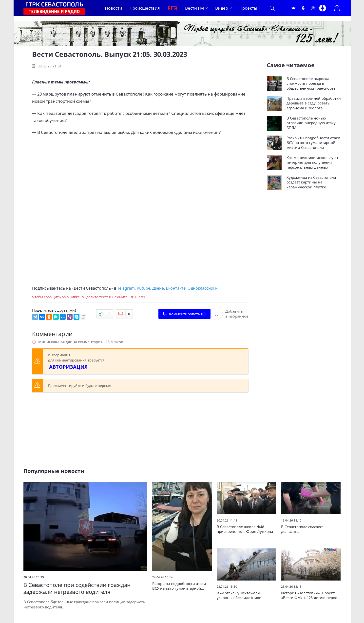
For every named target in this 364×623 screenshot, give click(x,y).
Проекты (248, 8)
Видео (222, 8)
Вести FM (194, 8)
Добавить (229, 314)
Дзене (158, 288)
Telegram (126, 288)
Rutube (144, 288)
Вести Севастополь (92, 288)
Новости (114, 8)
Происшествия (145, 8)
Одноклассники (203, 288)
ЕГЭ (172, 8)
